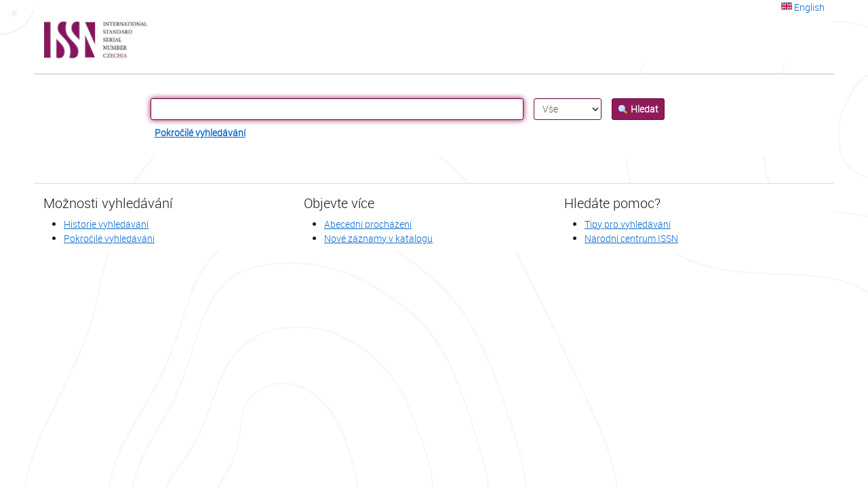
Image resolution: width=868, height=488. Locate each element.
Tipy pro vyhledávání (628, 224)
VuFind (67, 40)
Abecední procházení (368, 224)
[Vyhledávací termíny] (337, 109)
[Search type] (568, 109)
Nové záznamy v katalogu (378, 238)
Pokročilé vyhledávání (200, 133)
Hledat (638, 109)
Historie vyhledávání (106, 224)
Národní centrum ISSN (631, 238)
